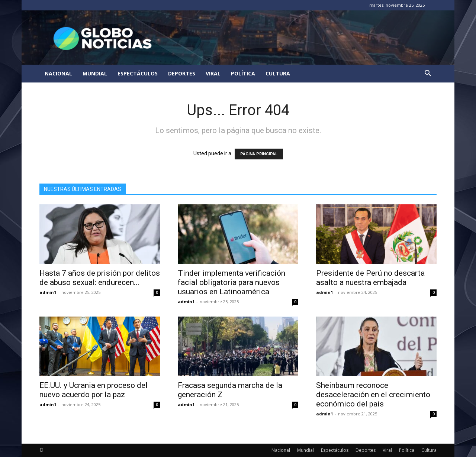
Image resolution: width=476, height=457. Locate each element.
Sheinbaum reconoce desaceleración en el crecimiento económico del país (373, 395)
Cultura (278, 73)
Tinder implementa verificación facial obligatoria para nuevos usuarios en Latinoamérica (231, 282)
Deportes (182, 73)
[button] (428, 74)
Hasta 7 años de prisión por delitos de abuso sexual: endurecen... (100, 278)
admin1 (48, 292)
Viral (213, 73)
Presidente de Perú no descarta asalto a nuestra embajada (370, 278)
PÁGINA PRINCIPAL (259, 154)
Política (243, 73)
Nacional (58, 73)
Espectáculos (138, 73)
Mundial (95, 73)
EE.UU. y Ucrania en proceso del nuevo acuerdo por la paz (94, 390)
